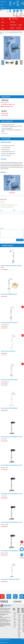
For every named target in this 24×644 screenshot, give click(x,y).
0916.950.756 (5, 104)
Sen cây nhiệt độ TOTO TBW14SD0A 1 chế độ (11, 437)
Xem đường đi (5, 133)
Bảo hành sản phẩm (19, 625)
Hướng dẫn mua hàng (20, 616)
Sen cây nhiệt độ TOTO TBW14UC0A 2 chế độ (11, 522)
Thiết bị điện (13, 22)
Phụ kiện (20, 25)
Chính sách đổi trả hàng (19, 631)
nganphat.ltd (22, 545)
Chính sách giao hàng (19, 621)
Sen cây (6, 32)
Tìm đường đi (15, 619)
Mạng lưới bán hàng (10, 3)
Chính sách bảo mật (19, 636)
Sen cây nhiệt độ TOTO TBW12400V (9, 408)
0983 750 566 (5, 113)
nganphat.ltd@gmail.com (8, 106)
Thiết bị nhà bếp (13, 25)
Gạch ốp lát (12, 28)
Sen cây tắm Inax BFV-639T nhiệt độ (9, 380)
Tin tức (15, 627)
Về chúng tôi (15, 613)
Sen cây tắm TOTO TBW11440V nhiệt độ (10, 579)
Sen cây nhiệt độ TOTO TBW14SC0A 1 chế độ (11, 465)
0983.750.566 (22, 557)
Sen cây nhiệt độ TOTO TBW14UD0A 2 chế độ (11, 494)
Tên (1, 210)
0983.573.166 (12, 104)
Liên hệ (15, 616)
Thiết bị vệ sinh (15, 19)
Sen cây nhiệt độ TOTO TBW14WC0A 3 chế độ (11, 551)
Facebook (3, 2)
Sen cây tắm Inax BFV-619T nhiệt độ (9, 323)
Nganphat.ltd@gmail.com (5, 618)
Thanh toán (14, 3)
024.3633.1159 (6, 102)
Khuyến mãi (19, 28)
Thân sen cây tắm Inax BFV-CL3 (8, 351)
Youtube (2, 8)
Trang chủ (10, 19)
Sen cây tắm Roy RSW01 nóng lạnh (9, 294)
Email (14, 210)
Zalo (2, 5)
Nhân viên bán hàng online (18, 3)
